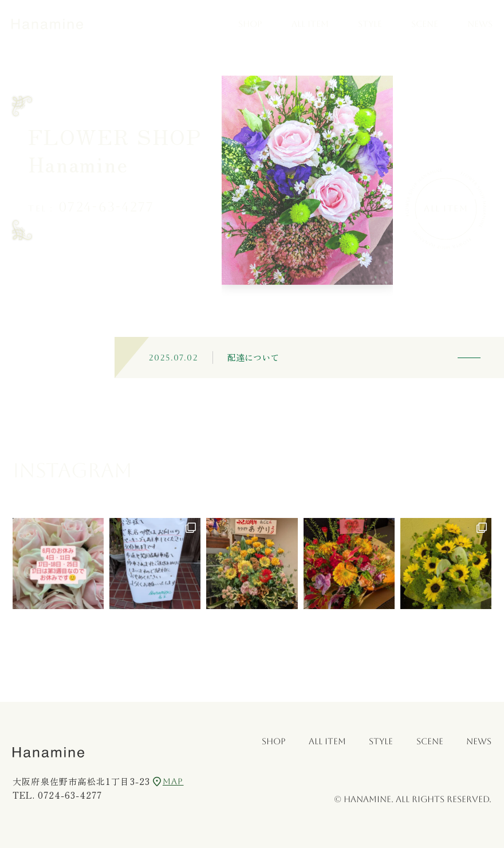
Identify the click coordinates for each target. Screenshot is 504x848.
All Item (446, 208)
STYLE (370, 24)
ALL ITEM (310, 24)
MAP (168, 782)
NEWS (480, 24)
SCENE (425, 24)
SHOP (250, 24)
